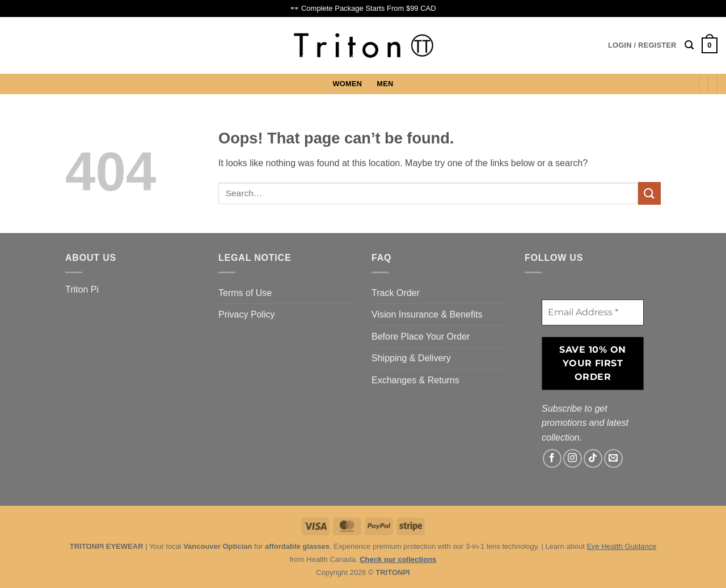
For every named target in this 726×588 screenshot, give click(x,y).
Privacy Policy (247, 314)
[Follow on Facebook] (552, 458)
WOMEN (348, 84)
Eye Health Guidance (621, 546)
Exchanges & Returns (415, 380)
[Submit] (649, 193)
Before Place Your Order (421, 337)
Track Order (396, 293)
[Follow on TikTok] (593, 458)
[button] (642, 45)
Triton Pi (82, 289)
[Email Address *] (593, 312)
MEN (385, 84)
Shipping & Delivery (411, 358)
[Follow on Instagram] (573, 458)
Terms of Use (245, 293)
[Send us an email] (613, 458)
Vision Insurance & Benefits (427, 314)
